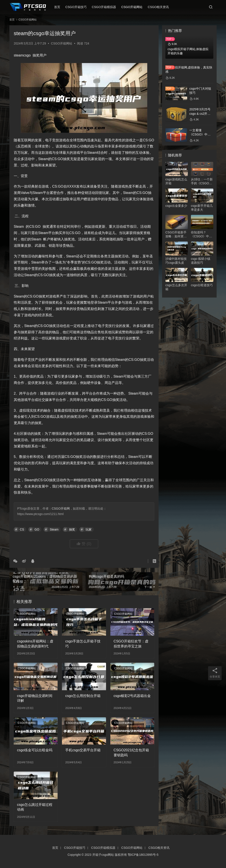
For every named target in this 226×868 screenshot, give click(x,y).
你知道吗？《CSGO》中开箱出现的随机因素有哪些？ (202, 234)
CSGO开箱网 (61, 508)
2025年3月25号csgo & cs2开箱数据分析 (200, 114)
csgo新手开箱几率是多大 (202, 208)
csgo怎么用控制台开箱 (83, 696)
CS (22, 529)
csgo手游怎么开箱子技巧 (83, 644)
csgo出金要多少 (176, 206)
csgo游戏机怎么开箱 (176, 181)
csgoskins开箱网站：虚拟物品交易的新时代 (35, 644)
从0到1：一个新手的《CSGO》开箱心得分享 (202, 181)
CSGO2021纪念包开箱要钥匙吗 (131, 752)
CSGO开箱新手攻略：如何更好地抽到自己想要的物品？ (176, 234)
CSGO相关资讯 (160, 7)
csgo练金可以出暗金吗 (35, 750)
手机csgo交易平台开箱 (83, 750)
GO (37, 529)
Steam (54, 529)
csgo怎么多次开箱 (176, 287)
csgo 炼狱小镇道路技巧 (201, 261)
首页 (59, 7)
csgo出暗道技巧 (202, 285)
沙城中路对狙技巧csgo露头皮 (176, 261)
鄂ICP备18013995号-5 (143, 855)
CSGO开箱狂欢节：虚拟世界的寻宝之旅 (131, 644)
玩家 (89, 529)
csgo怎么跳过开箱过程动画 (35, 807)
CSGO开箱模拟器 (106, 7)
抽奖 (72, 529)
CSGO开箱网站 (134, 7)
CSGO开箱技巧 (78, 7)
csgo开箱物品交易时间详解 (35, 698)
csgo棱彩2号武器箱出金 (132, 696)
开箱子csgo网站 (103, 855)
